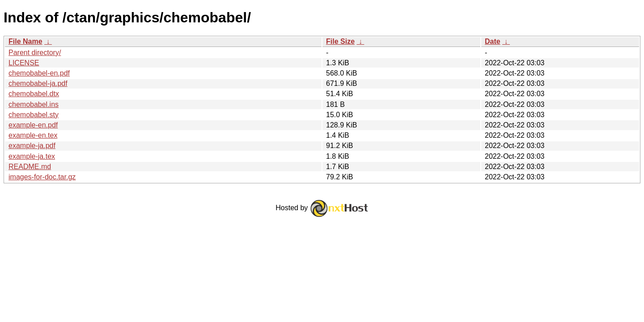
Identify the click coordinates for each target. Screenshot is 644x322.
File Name (25, 41)
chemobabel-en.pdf (39, 73)
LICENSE (24, 63)
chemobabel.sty (34, 115)
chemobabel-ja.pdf (38, 83)
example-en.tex (33, 135)
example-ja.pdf (32, 146)
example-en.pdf (33, 125)
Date (493, 41)
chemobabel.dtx (34, 94)
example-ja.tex (32, 156)
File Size (340, 41)
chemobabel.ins (34, 104)
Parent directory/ (35, 53)
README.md (30, 167)
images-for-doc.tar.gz (42, 177)
